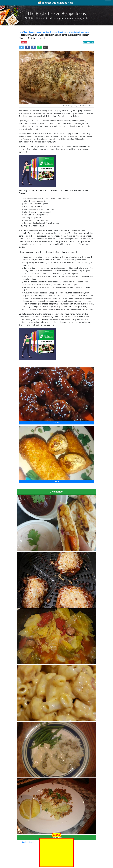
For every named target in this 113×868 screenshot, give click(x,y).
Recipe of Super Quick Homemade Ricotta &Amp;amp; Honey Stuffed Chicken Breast (62, 32)
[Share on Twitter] (22, 47)
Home (21, 32)
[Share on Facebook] (28, 47)
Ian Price (24, 42)
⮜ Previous (56, 423)
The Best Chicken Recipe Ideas (56, 3)
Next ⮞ (56, 481)
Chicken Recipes (29, 32)
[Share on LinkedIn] (33, 47)
